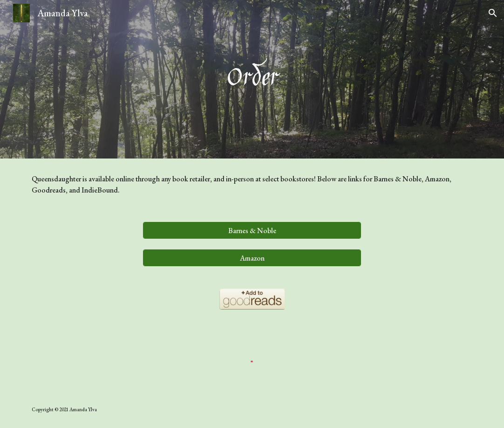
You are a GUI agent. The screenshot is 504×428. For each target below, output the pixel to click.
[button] (493, 13)
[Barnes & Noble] (252, 231)
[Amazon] (252, 258)
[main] (252, 79)
